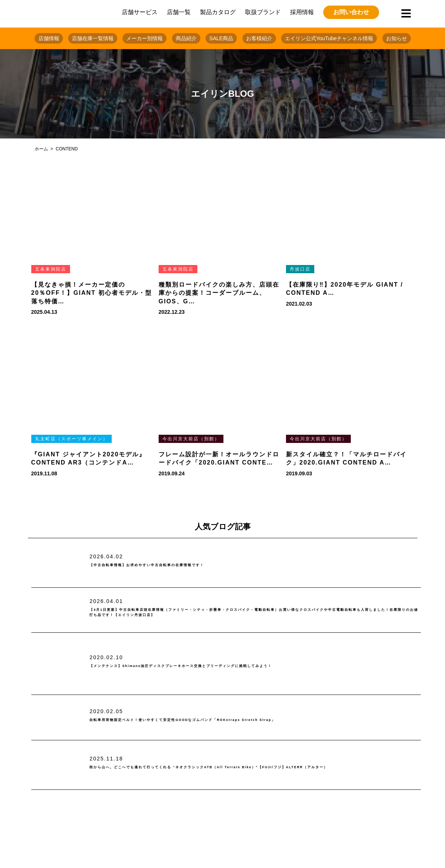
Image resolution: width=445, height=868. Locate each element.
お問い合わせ (351, 12)
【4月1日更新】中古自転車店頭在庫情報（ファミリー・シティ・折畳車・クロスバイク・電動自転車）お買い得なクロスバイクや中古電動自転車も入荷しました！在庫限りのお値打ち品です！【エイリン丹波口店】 (254, 612)
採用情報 (302, 12)
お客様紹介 (259, 38)
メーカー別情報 (144, 38)
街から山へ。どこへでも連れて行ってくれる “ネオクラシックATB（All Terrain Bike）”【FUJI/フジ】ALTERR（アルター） (249, 767)
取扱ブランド (263, 12)
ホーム (41, 149)
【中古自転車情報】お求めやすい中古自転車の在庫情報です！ (183, 565)
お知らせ (397, 38)
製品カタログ (218, 12)
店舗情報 (49, 38)
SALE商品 (221, 38)
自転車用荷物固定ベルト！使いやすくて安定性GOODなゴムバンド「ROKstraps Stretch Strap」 (241, 720)
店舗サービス (140, 12)
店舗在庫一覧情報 (93, 38)
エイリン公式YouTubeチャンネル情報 (329, 38)
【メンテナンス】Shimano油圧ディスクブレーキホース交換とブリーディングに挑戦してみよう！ (239, 666)
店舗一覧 (179, 12)
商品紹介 (186, 38)
